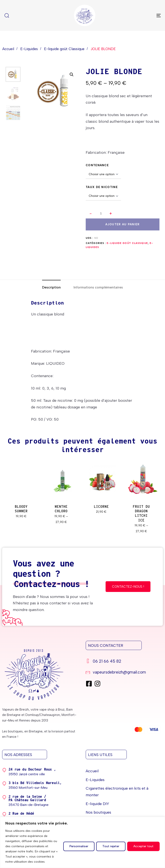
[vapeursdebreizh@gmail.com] (123, 673)
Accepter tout (143, 846)
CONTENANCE (97, 165)
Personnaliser (79, 846)
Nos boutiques (98, 812)
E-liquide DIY (97, 804)
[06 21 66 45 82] (123, 662)
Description (51, 287)
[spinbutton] (101, 214)
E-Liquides (29, 49)
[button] (111, 214)
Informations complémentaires (98, 287)
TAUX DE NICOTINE (102, 187)
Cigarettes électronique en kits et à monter (117, 792)
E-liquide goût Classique (64, 49)
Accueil (8, 49)
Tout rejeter (111, 846)
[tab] (51, 287)
